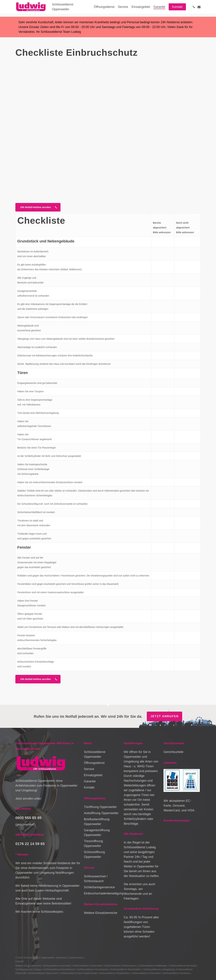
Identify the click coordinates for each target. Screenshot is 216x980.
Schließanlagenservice (99, 887)
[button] (38, 207)
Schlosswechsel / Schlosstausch (96, 879)
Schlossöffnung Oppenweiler (94, 854)
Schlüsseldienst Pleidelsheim (114, 973)
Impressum (62, 958)
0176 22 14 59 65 (30, 844)
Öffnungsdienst (94, 763)
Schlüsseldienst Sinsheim (176, 973)
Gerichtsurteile (173, 752)
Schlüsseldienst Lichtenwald (87, 966)
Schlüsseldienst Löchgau (29, 969)
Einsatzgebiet (93, 775)
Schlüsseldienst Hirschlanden (93, 969)
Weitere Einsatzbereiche (101, 913)
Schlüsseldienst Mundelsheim (59, 969)
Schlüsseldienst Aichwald (182, 966)
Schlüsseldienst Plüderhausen (120, 966)
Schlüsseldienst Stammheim (43, 973)
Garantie (90, 781)
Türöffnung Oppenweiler (100, 807)
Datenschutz (76, 958)
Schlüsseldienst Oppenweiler (95, 754)
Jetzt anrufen (164, 716)
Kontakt (89, 787)
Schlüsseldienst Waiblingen (153, 966)
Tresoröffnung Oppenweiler (93, 843)
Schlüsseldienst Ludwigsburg (159, 969)
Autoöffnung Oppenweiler (101, 813)
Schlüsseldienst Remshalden (126, 969)
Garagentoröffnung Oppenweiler (97, 833)
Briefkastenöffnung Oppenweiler (97, 822)
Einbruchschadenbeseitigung (102, 893)
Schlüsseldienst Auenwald (56, 966)
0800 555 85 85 (28, 818)
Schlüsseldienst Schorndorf (146, 973)
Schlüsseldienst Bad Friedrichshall (79, 973)
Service (89, 769)
